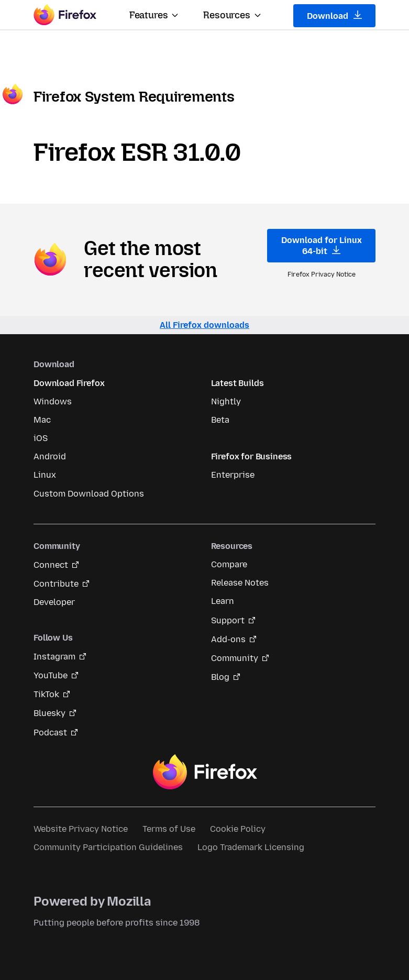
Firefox (205, 772)
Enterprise (233, 475)
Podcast (50, 733)
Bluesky (49, 713)
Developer (54, 602)
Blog (220, 677)
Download (334, 16)
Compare (229, 564)
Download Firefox (69, 383)
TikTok (46, 694)
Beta (220, 420)
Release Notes (240, 583)
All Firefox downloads (204, 325)
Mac (42, 420)
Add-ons (228, 639)
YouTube (51, 675)
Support (228, 620)
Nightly (226, 401)
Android (50, 456)
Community (235, 658)
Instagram (54, 657)
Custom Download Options (89, 494)
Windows (53, 401)
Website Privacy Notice (81, 829)
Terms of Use (169, 829)
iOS (41, 438)
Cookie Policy (238, 829)
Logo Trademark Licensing (251, 847)
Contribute (56, 584)
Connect (51, 565)
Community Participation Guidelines (108, 847)
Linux (45, 475)
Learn (223, 601)
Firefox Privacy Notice (322, 274)
